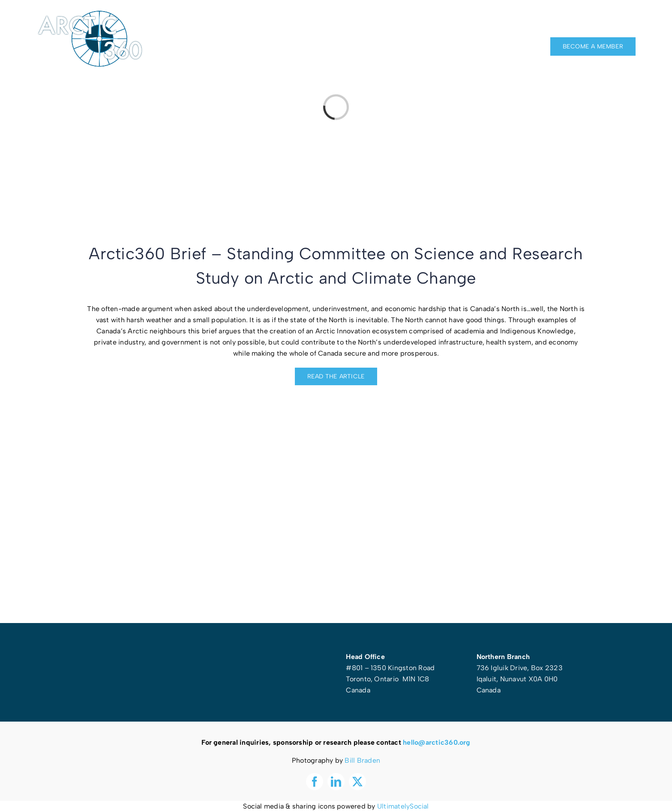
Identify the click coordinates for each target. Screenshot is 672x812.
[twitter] (632, 21)
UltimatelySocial (403, 806)
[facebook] (601, 21)
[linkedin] (617, 21)
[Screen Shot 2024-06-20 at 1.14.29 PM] (336, 406)
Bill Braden (362, 760)
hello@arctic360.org (437, 742)
